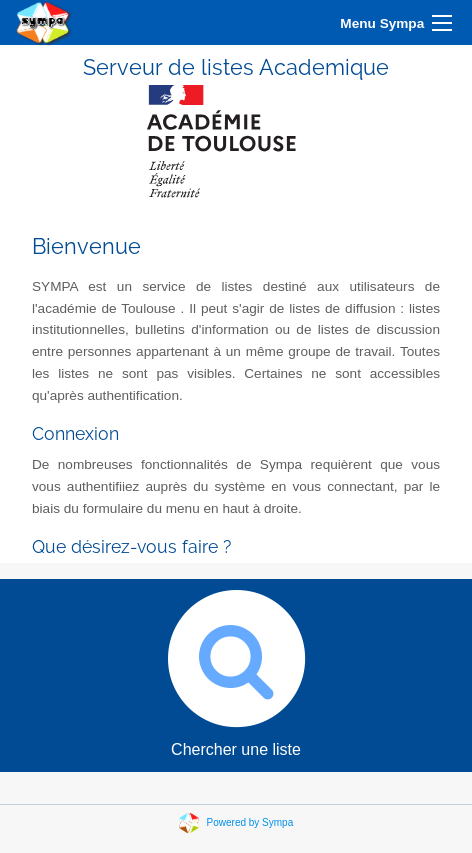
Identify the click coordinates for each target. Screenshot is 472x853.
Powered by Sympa (250, 821)
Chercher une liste (236, 668)
